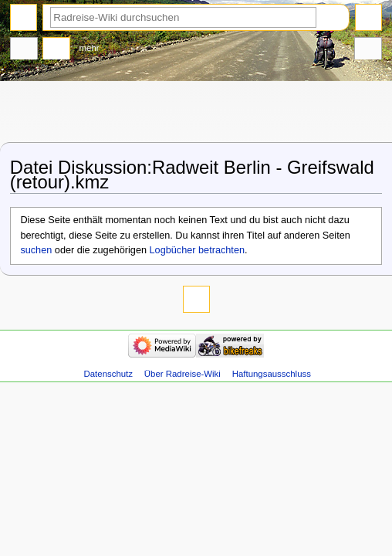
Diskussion (56, 50)
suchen (36, 250)
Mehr (90, 48)
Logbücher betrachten (197, 250)
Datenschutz (109, 374)
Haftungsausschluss (272, 374)
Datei (24, 50)
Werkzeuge (368, 50)
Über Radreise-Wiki (182, 374)
